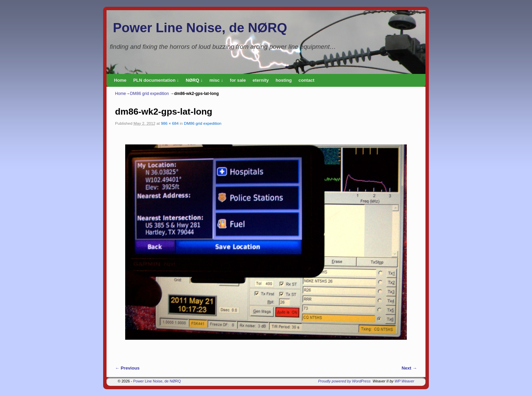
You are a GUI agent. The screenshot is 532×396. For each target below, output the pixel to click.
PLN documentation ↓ (156, 80)
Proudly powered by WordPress (345, 381)
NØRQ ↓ (194, 80)
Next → (409, 368)
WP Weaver (404, 381)
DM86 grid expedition (149, 94)
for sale (238, 80)
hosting (284, 80)
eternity (261, 80)
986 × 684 (170, 123)
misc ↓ (216, 80)
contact (307, 80)
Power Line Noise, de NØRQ (200, 28)
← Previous (127, 368)
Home (120, 80)
